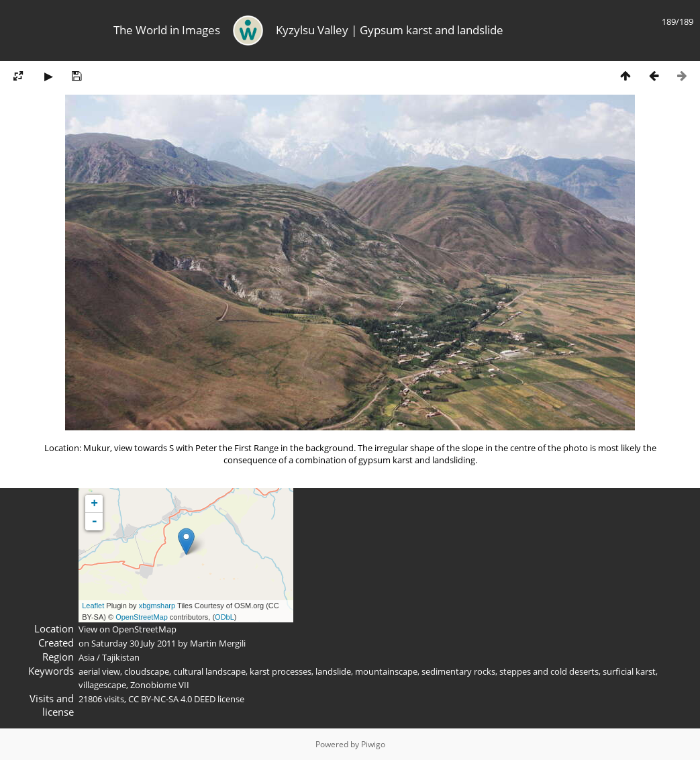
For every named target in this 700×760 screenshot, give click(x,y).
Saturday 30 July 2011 (134, 643)
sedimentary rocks (458, 671)
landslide (333, 671)
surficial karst (629, 671)
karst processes (281, 671)
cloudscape (147, 671)
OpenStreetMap (142, 617)
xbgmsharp (157, 606)
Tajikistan (121, 657)
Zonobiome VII (160, 685)
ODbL (224, 617)
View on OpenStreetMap (128, 629)
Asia (87, 657)
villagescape (102, 685)
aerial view (99, 671)
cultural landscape (209, 671)
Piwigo (373, 744)
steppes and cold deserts (549, 671)
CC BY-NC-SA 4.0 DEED (172, 699)
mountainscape (386, 671)
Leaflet (93, 606)
